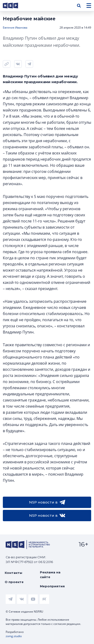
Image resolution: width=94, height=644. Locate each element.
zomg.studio (14, 636)
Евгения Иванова (15, 28)
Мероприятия (52, 586)
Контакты (13, 573)
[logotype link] (14, 6)
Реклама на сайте (50, 575)
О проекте (14, 582)
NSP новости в (47, 502)
